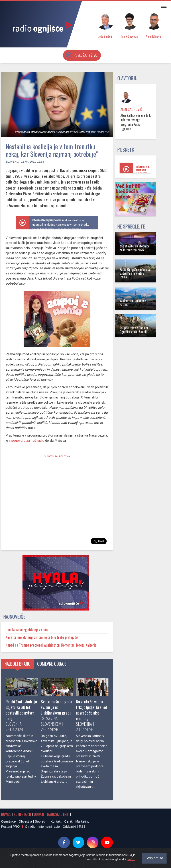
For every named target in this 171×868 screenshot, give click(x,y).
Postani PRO (10, 827)
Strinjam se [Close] (154, 858)
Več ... (131, 859)
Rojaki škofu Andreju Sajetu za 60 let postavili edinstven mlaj (21, 710)
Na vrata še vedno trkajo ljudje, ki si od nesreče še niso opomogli (92, 710)
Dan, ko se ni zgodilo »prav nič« (27, 629)
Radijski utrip (58, 814)
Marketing (82, 821)
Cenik (68, 821)
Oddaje (39, 814)
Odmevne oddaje (52, 664)
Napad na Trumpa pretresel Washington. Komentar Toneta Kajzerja (51, 645)
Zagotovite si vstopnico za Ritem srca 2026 (135, 248)
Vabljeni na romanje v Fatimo (133, 302)
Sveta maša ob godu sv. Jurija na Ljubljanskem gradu (56, 707)
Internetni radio (49, 827)
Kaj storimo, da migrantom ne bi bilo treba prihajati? (42, 637)
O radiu (30, 827)
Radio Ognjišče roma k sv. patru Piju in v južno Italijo (135, 273)
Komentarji (22, 814)
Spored (40, 821)
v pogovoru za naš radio (27, 441)
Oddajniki (69, 827)
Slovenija (13, 162)
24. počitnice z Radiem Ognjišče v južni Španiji (134, 330)
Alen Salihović (131, 109)
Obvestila (25, 821)
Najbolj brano (17, 664)
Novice (6, 814)
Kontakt (56, 821)
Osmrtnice (8, 821)
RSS (82, 827)
